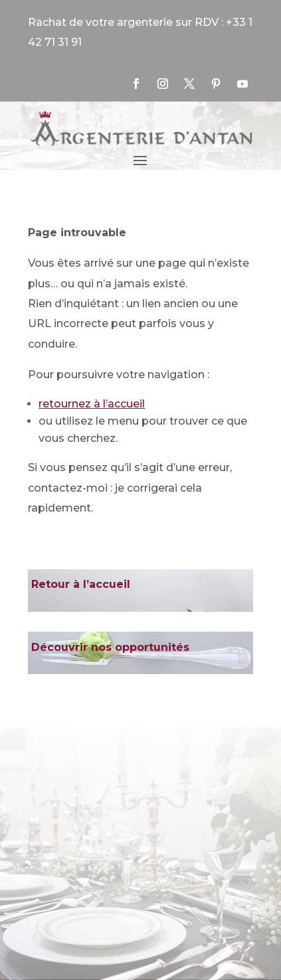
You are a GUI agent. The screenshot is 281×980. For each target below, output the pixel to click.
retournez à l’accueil (92, 404)
